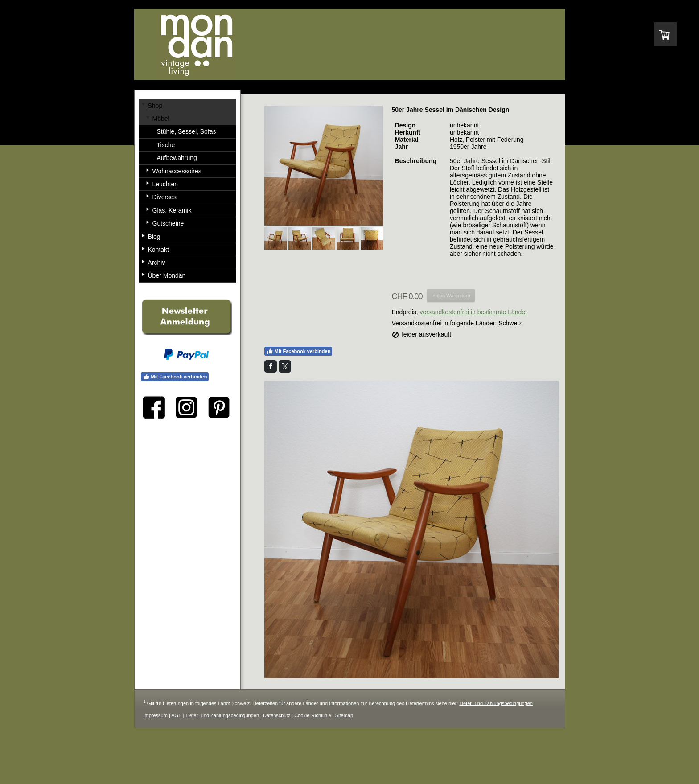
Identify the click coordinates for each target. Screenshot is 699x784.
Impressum (156, 715)
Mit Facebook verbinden (298, 351)
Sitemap (344, 715)
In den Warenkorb (451, 296)
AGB (176, 715)
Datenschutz (277, 715)
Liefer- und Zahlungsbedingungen (496, 703)
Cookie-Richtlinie (313, 715)
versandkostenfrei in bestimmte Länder (474, 312)
